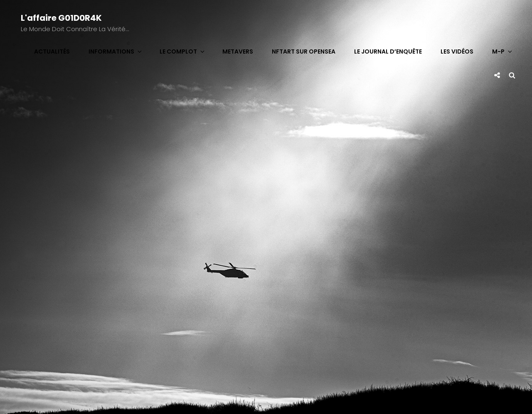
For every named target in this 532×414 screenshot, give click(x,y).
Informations (116, 51)
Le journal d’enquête (388, 51)
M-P (503, 51)
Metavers (238, 51)
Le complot (183, 51)
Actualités (52, 51)
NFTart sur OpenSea (304, 51)
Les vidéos (457, 51)
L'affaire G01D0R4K (61, 18)
